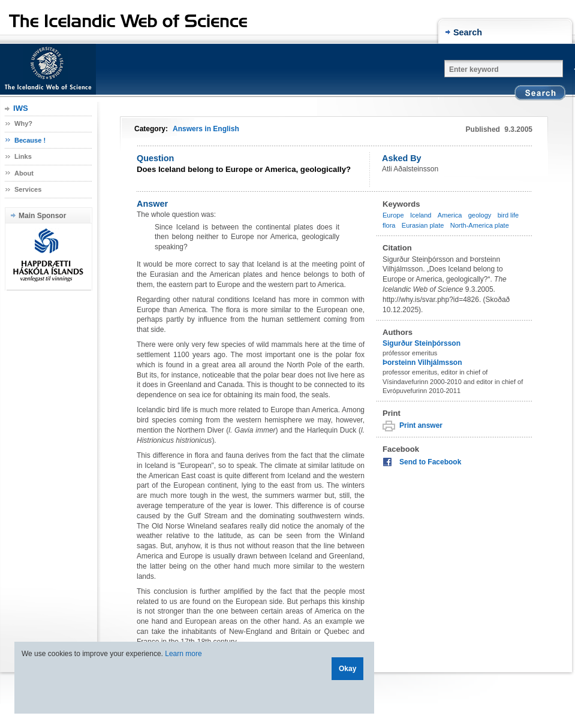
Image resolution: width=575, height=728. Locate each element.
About (24, 173)
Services (28, 189)
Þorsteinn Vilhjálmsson (422, 363)
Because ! (30, 140)
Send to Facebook (430, 462)
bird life (508, 215)
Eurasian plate (423, 225)
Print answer (421, 425)
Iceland (421, 215)
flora (389, 225)
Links (23, 156)
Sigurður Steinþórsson (422, 343)
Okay (347, 669)
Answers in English (206, 129)
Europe (393, 215)
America (450, 215)
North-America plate (480, 225)
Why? (23, 123)
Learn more (183, 654)
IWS (21, 108)
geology (480, 215)
